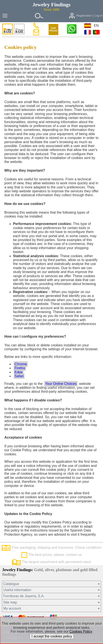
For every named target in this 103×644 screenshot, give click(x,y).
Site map (10, 602)
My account (12, 608)
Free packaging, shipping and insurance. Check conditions (51, 548)
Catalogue (11, 584)
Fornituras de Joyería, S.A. (24, 596)
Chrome (21, 364)
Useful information (17, 590)
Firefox (20, 368)
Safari (19, 376)
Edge (19, 372)
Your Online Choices (61, 384)
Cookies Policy (81, 631)
